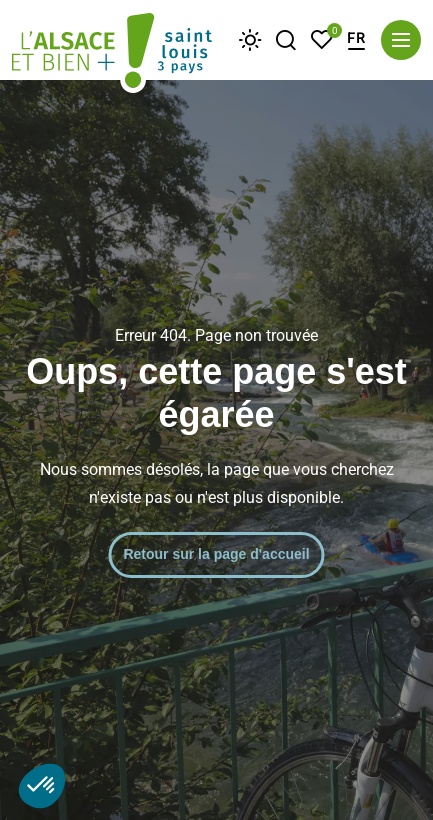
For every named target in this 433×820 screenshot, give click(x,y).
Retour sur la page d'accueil (216, 554)
